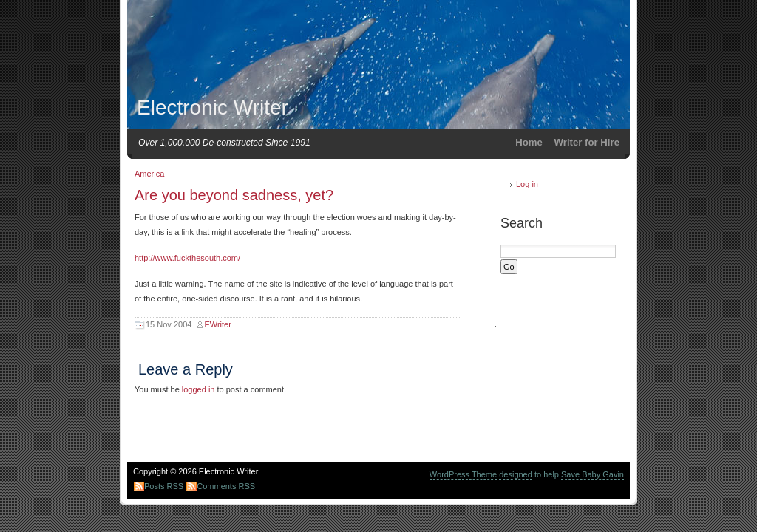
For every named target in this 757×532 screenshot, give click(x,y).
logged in (198, 389)
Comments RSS (226, 486)
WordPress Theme (463, 474)
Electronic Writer (213, 108)
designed (516, 474)
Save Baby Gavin (593, 474)
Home (529, 142)
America (149, 174)
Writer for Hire (587, 142)
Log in (527, 184)
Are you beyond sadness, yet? (234, 195)
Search (522, 223)
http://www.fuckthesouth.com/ (187, 258)
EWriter (217, 324)
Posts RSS (164, 486)
